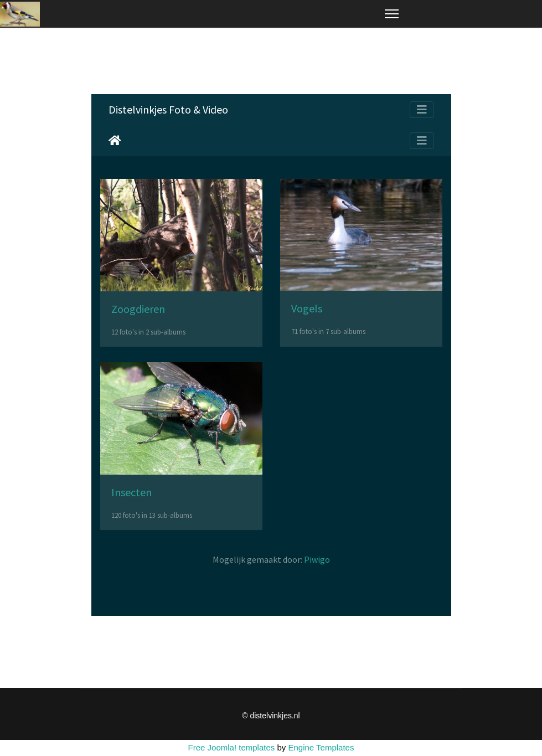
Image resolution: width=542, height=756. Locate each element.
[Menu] (392, 14)
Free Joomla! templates (232, 747)
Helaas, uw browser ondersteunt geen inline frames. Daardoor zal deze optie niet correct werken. (271, 355)
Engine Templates (321, 747)
